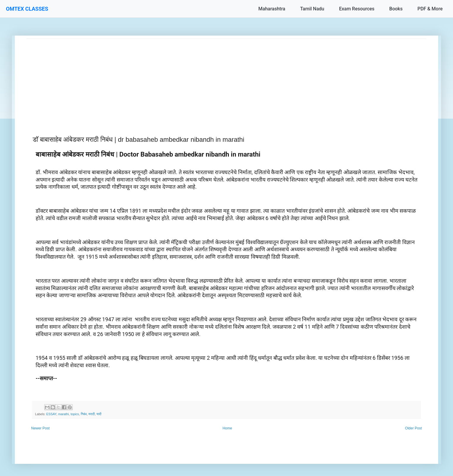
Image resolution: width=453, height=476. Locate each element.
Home (227, 428)
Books (396, 9)
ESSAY (51, 414)
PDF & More (430, 9)
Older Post (413, 428)
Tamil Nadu (312, 9)
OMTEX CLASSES (27, 9)
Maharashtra (272, 9)
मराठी (92, 414)
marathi (64, 414)
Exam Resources (357, 9)
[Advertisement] (205, 80)
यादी (99, 414)
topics (75, 414)
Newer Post (40, 428)
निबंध (84, 414)
